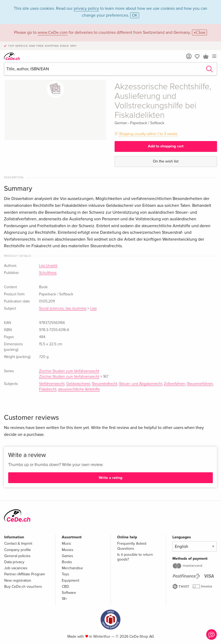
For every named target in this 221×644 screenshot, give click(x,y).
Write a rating (110, 478)
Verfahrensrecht (52, 384)
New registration (18, 580)
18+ (64, 599)
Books (67, 562)
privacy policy (86, 8)
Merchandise (72, 568)
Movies (68, 550)
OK (135, 15)
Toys (65, 574)
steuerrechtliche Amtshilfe (79, 389)
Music (67, 543)
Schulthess (48, 273)
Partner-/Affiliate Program (25, 574)
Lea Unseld (48, 266)
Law (93, 309)
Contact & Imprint (18, 543)
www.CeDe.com (53, 32)
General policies (17, 556)
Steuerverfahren (200, 384)
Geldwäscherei (78, 384)
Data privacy (14, 562)
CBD (65, 587)
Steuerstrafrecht (105, 384)
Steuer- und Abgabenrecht (141, 384)
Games (67, 556)
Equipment (70, 580)
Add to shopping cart (166, 146)
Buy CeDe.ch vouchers (23, 587)
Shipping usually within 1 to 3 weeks (148, 134)
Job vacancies (16, 568)
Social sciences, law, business (63, 309)
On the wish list (166, 161)
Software (69, 593)
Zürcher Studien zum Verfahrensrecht (69, 371)
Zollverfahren (175, 384)
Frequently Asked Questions (132, 546)
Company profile (18, 550)
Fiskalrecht (48, 389)
